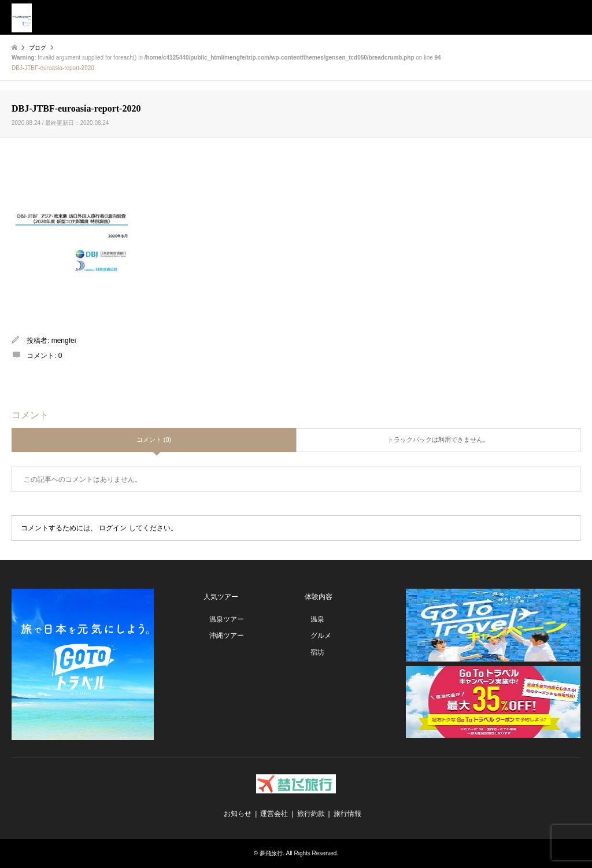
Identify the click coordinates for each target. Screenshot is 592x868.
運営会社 (274, 814)
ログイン (113, 528)
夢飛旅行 (271, 853)
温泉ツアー (227, 619)
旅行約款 (311, 814)
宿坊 (317, 652)
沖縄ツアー (227, 636)
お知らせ (238, 814)
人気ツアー (221, 597)
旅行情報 (347, 814)
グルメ (321, 636)
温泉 (317, 619)
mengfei (64, 341)
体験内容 (319, 597)
